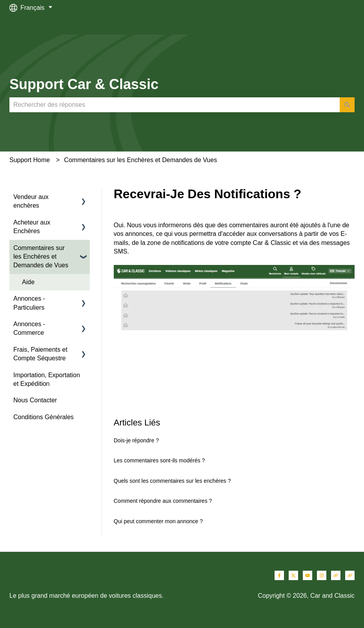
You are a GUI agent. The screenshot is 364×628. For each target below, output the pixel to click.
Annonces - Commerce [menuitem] (29, 328)
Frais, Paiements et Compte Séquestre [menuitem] (40, 354)
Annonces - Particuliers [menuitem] (29, 303)
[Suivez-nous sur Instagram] (322, 575)
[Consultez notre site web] (336, 575)
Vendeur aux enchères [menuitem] (31, 201)
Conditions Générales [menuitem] (44, 417)
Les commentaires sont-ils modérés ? (159, 460)
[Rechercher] (347, 105)
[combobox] (175, 105)
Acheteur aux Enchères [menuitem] (32, 227)
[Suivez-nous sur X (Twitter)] (293, 575)
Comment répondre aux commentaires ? (163, 501)
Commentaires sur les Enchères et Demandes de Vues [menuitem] (41, 257)
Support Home (30, 160)
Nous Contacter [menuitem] (35, 400)
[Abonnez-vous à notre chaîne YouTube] (308, 575)
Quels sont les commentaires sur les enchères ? (172, 481)
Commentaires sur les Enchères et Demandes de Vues (140, 160)
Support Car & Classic (84, 84)
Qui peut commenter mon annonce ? (158, 521)
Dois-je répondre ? (136, 440)
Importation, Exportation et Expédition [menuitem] (47, 379)
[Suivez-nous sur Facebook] (279, 575)
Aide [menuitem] (28, 282)
